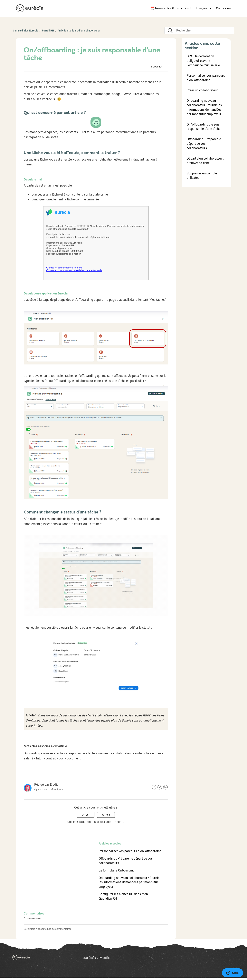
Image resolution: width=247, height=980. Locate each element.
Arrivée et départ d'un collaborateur (79, 31)
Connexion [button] (223, 8)
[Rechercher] (199, 31)
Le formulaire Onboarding (117, 870)
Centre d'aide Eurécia (26, 31)
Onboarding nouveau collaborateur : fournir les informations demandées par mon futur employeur (129, 882)
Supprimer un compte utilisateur (202, 176)
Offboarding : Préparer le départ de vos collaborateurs (204, 144)
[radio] (86, 815)
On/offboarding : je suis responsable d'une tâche (204, 127)
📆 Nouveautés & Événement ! (171, 8)
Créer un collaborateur (202, 90)
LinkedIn (165, 787)
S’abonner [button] (156, 67)
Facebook (154, 787)
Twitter (160, 787)
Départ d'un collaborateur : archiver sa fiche (205, 161)
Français (202, 8)
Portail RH (48, 31)
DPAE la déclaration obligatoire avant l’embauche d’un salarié (203, 61)
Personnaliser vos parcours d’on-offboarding (130, 851)
